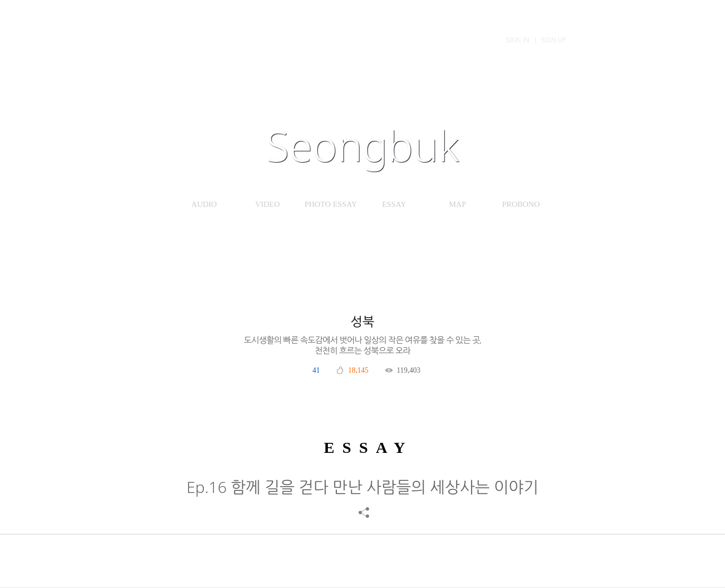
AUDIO (204, 204)
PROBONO (521, 204)
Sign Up (554, 40)
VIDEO (267, 204)
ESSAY (394, 204)
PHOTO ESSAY (331, 204)
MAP (458, 204)
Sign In (518, 40)
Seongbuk (363, 145)
